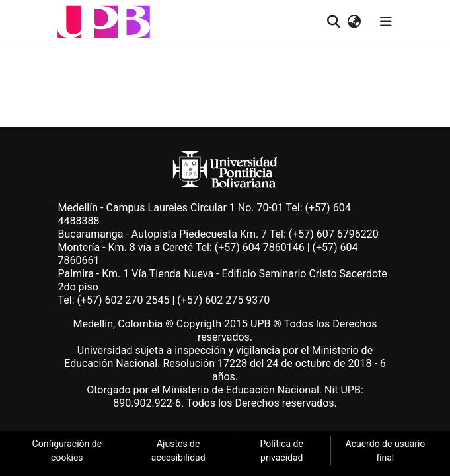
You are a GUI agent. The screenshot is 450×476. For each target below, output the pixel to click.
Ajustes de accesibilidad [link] (178, 451)
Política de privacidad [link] (282, 451)
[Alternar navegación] (386, 22)
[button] (104, 22)
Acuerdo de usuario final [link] (386, 451)
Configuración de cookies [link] (67, 451)
